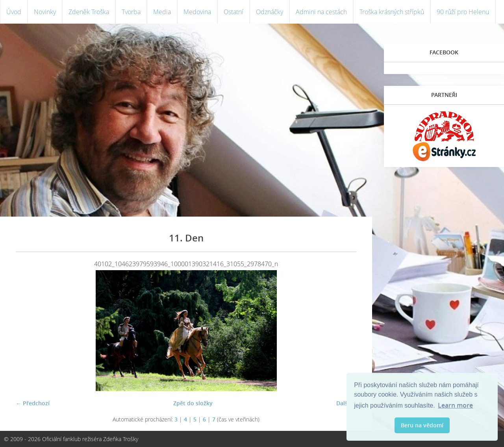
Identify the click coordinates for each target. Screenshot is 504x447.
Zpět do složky (193, 403)
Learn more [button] (455, 405)
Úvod (14, 12)
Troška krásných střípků (392, 12)
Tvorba (131, 12)
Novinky (45, 12)
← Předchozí (33, 403)
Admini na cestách (321, 12)
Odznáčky (270, 12)
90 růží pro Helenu (463, 12)
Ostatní (233, 12)
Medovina (197, 12)
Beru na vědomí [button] (422, 425)
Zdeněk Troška (89, 12)
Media (162, 12)
